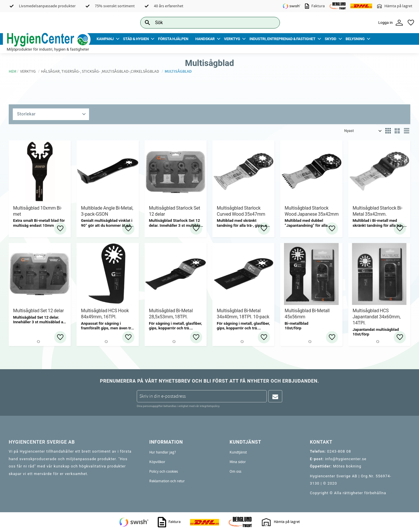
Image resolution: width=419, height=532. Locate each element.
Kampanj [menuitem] (105, 39)
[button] (411, 23)
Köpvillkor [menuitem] (157, 462)
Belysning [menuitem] (355, 39)
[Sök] (271, 23)
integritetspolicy (210, 406)
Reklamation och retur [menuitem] (167, 481)
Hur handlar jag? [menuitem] (163, 452)
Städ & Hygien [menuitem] (136, 39)
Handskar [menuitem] (205, 39)
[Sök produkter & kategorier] (204, 23)
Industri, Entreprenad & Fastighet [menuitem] (282, 39)
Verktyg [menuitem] (232, 39)
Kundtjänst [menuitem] (238, 452)
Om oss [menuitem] (235, 472)
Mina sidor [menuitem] (238, 462)
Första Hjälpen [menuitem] (173, 39)
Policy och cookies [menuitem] (164, 472)
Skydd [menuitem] (331, 39)
